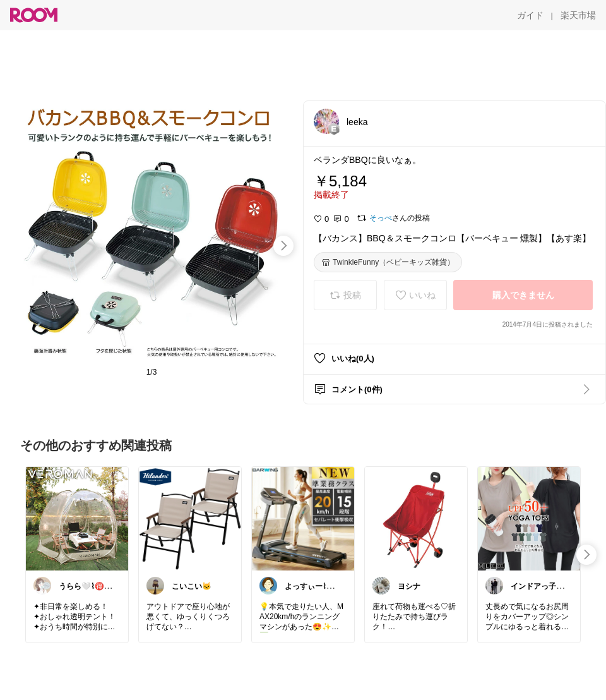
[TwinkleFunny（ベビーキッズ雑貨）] (388, 262)
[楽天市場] (578, 15)
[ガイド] (530, 15)
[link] (77, 518)
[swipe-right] (283, 246)
